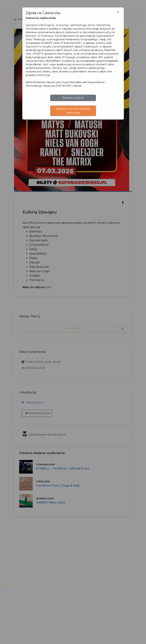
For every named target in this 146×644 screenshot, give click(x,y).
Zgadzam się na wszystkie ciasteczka (73, 111)
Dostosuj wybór (73, 98)
